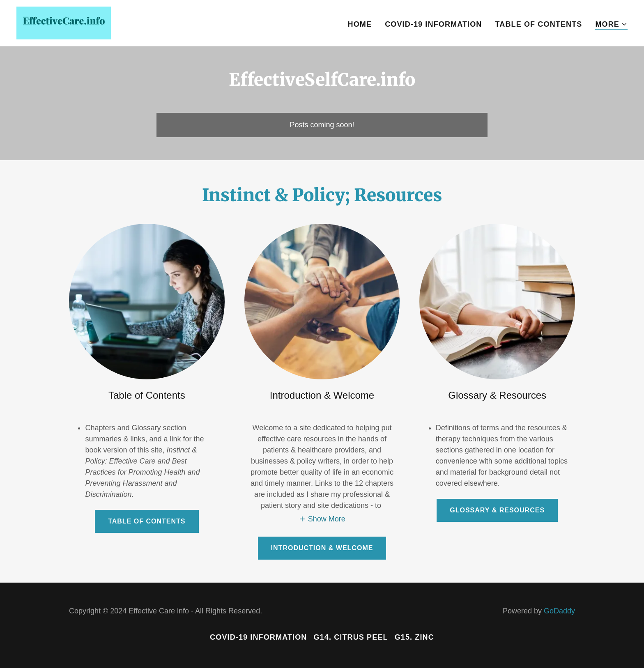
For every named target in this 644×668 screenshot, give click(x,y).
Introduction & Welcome (322, 548)
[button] (611, 24)
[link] (64, 23)
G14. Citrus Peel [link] (351, 637)
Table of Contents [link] (539, 24)
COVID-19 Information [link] (433, 24)
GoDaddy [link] (559, 611)
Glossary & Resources (497, 510)
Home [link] (360, 24)
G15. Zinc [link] (414, 637)
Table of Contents (147, 521)
